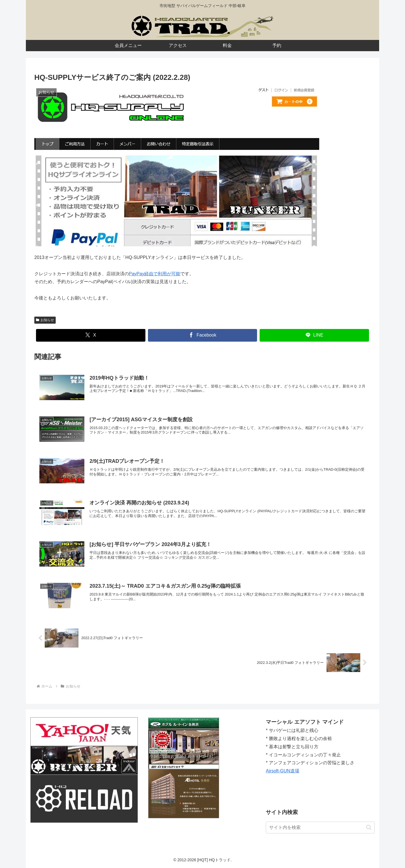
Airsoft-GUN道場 (282, 771)
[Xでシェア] (91, 335)
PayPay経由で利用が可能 (155, 274)
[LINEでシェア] (314, 335)
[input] (320, 828)
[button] (369, 827)
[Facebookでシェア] (203, 335)
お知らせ (45, 320)
